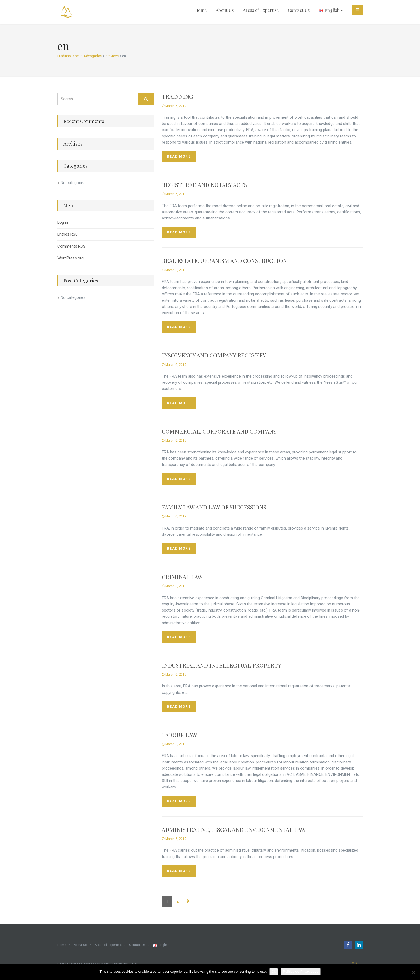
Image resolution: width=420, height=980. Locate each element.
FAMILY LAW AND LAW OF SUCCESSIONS (214, 507)
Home (201, 10)
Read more (179, 156)
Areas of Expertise (261, 10)
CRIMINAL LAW (182, 577)
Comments (71, 246)
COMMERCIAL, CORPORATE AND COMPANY (219, 431)
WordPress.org (70, 258)
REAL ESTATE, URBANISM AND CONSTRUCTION (224, 260)
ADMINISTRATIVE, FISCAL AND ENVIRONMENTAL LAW (234, 829)
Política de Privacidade (301, 972)
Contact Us (299, 10)
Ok (274, 972)
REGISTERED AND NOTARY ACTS (204, 185)
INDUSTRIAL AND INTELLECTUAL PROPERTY (222, 665)
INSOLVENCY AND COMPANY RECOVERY (214, 355)
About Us (225, 10)
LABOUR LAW (179, 735)
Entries (67, 234)
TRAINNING (177, 96)
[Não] (413, 972)
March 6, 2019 (174, 106)
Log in (63, 222)
